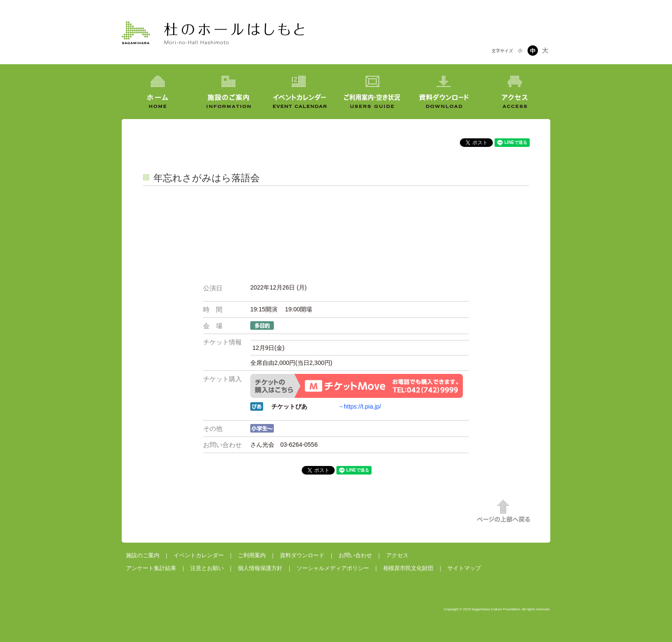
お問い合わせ (355, 555)
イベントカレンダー (199, 555)
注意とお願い (207, 568)
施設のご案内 (143, 555)
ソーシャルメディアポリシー (333, 568)
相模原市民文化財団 (408, 568)
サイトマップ (464, 568)
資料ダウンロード (302, 555)
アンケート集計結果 (151, 568)
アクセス (397, 555)
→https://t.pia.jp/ (359, 406)
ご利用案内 (252, 555)
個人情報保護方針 (260, 568)
